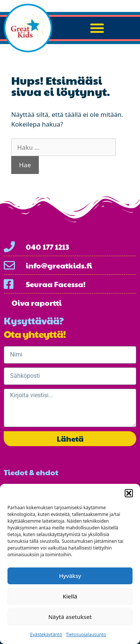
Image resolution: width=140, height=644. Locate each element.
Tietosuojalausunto (86, 634)
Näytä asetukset (70, 617)
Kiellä (70, 596)
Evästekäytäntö (46, 634)
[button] (129, 493)
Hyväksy (70, 576)
